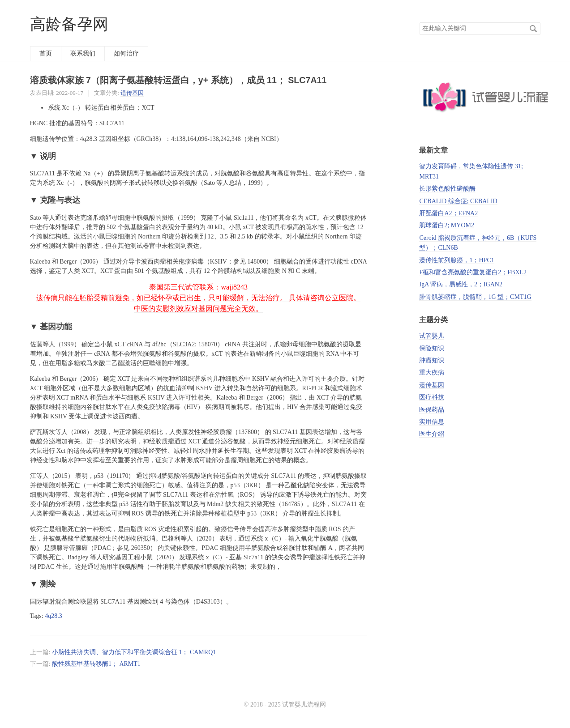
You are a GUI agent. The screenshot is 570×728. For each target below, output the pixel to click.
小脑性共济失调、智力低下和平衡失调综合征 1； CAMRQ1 (134, 652)
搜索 (533, 29)
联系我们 (83, 53)
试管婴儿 (432, 336)
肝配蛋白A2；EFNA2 (448, 213)
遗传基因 (132, 93)
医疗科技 (432, 397)
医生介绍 (432, 434)
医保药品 (432, 410)
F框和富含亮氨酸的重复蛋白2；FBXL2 (473, 272)
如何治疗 (126, 53)
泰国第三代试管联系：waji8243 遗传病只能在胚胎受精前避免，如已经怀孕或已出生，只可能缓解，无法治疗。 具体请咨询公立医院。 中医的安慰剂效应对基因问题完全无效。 (198, 298)
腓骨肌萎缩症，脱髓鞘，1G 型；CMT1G (475, 297)
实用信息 (432, 422)
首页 (46, 53)
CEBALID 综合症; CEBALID (458, 201)
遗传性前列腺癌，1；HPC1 (456, 260)
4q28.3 (54, 616)
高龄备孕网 (69, 24)
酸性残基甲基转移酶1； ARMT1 (96, 664)
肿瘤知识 (432, 360)
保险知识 (432, 348)
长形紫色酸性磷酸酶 (447, 189)
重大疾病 (432, 373)
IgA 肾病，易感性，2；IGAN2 (461, 284)
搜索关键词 (419, 22)
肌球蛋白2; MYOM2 (447, 225)
